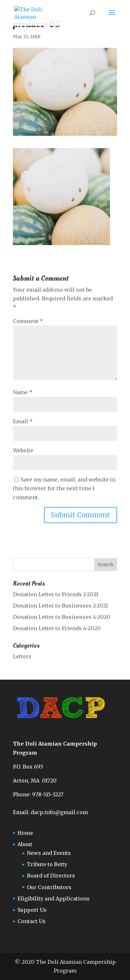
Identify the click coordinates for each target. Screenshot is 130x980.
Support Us (32, 910)
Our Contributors (49, 887)
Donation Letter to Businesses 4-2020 (62, 617)
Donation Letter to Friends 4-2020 (57, 628)
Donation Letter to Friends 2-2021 (56, 594)
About (25, 844)
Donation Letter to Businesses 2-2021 (60, 606)
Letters (22, 656)
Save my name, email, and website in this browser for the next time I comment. (64, 488)
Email (23, 421)
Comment (28, 321)
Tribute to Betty (47, 864)
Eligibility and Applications (54, 899)
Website (23, 450)
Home (25, 833)
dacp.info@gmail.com (59, 812)
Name (23, 392)
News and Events (49, 853)
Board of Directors (51, 876)
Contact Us (32, 921)
